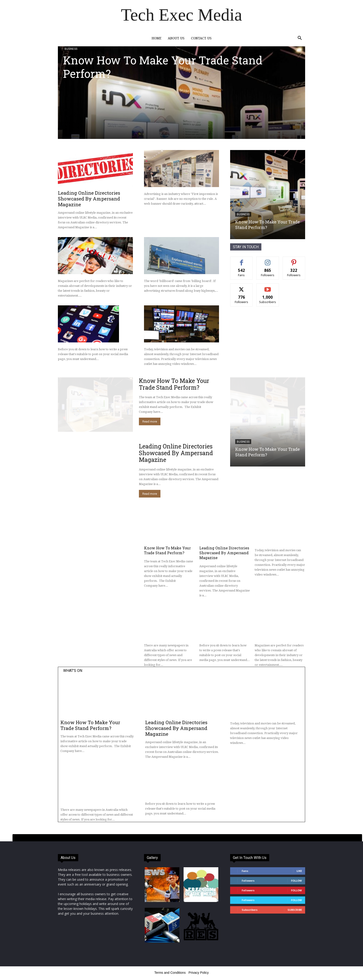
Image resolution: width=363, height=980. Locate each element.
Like (299, 871)
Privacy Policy (199, 973)
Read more (150, 421)
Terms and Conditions (170, 973)
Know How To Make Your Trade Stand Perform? (163, 67)
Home (156, 38)
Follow (296, 881)
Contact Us (201, 38)
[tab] (187, 838)
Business (71, 49)
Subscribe (295, 910)
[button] (300, 39)
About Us (176, 38)
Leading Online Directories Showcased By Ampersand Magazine (89, 199)
